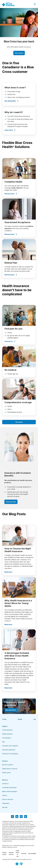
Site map (5, 807)
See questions (11, 710)
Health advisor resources (10, 769)
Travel (4, 719)
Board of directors (8, 799)
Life (35, 719)
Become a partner (8, 765)
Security (24, 853)
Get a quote (19, 53)
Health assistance (7, 734)
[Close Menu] (35, 4)
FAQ (3, 742)
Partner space (6, 773)
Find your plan (11, 502)
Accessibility (32, 853)
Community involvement (9, 787)
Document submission (9, 750)
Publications (6, 803)
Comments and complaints (10, 746)
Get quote (19, 422)
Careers (5, 795)
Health (20, 719)
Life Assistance (7, 738)
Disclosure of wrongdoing (10, 754)
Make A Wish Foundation (10, 791)
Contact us (5, 784)
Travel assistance (7, 730)
